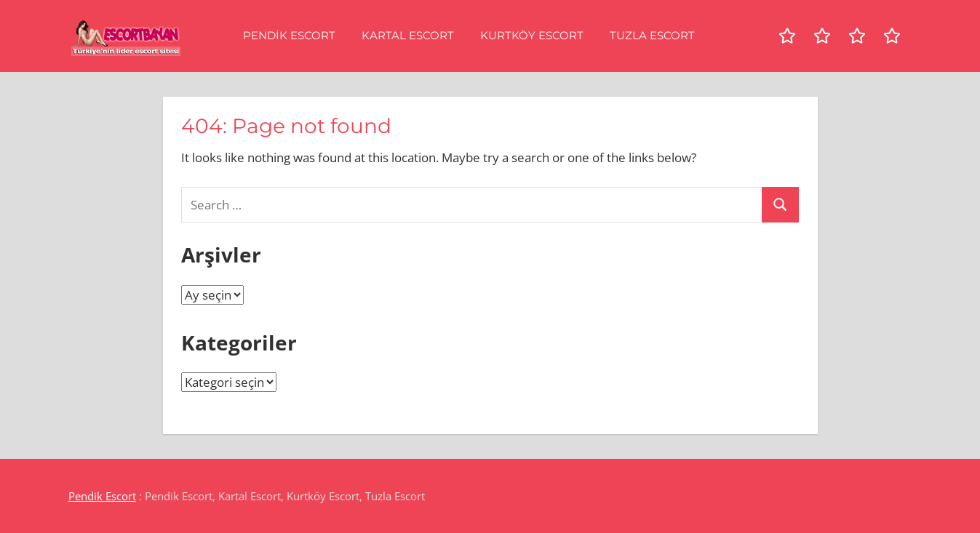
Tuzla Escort (652, 35)
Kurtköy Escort (532, 35)
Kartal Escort (408, 35)
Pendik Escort (289, 35)
